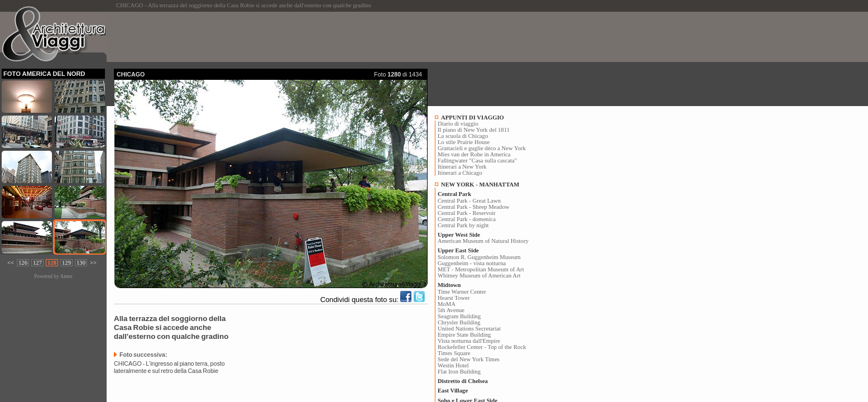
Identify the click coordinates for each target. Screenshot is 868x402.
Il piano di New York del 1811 (474, 130)
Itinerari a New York (462, 167)
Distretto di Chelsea (463, 381)
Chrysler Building (459, 322)
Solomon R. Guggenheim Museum (479, 257)
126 (23, 263)
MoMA (447, 304)
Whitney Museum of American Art (479, 276)
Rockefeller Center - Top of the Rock (482, 347)
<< (11, 263)
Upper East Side (458, 250)
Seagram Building (459, 316)
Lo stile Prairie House (464, 142)
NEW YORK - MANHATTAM (480, 185)
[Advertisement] (317, 37)
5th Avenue (451, 310)
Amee (66, 276)
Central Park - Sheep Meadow (473, 207)
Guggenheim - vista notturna (472, 263)
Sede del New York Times (469, 359)
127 (37, 263)
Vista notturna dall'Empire (469, 341)
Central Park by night (463, 225)
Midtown (449, 285)
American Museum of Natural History (483, 241)
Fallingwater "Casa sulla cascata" (477, 161)
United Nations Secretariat (469, 329)
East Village (453, 391)
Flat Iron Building (459, 372)
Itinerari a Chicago (460, 173)
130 (81, 263)
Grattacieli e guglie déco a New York (482, 148)
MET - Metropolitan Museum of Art (481, 269)
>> (93, 263)
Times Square (454, 353)
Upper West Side (459, 235)
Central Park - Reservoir (467, 213)
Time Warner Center (462, 292)
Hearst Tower (454, 298)
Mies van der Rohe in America (474, 154)
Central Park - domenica (467, 219)
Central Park (454, 194)
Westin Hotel (453, 365)
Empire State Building (464, 335)
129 (66, 263)
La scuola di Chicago (463, 136)
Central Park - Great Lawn (469, 201)
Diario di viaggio (458, 124)
